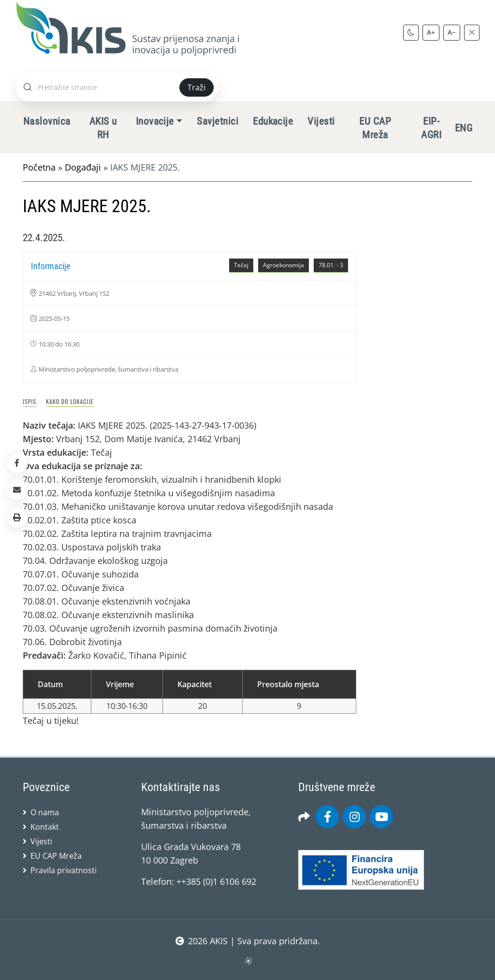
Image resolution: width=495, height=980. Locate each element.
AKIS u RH (103, 128)
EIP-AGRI (431, 128)
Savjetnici (218, 121)
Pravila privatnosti (64, 870)
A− (452, 32)
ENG (464, 128)
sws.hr (248, 960)
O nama (45, 812)
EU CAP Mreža (375, 128)
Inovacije (155, 121)
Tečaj (241, 265)
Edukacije (273, 121)
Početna (39, 167)
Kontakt (45, 827)
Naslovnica (47, 121)
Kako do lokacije (70, 401)
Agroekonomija (284, 265)
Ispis (29, 401)
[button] (17, 517)
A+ (431, 32)
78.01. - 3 (331, 265)
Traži (197, 87)
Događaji (83, 167)
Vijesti (321, 121)
